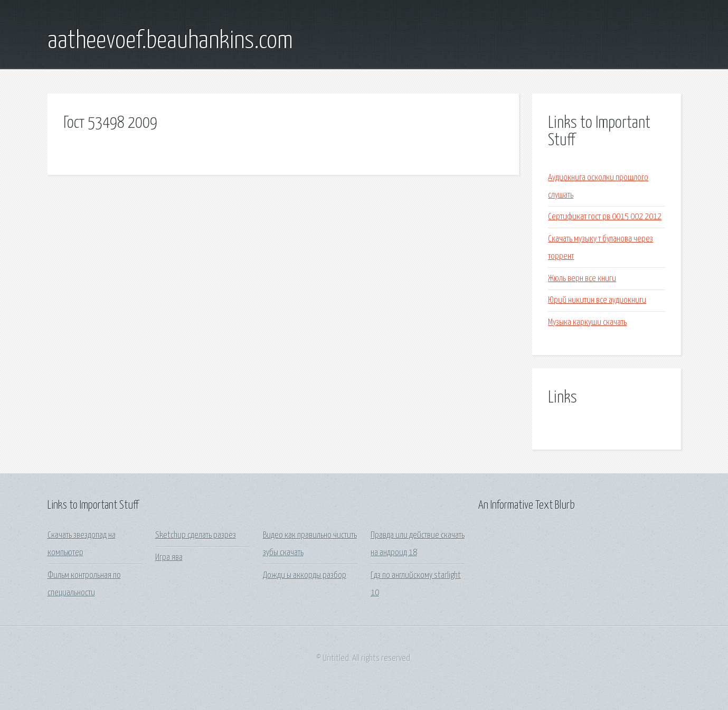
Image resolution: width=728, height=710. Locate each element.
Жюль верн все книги (582, 279)
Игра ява (169, 558)
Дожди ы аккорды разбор (305, 576)
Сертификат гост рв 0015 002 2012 (605, 217)
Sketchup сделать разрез (196, 535)
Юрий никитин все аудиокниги (597, 300)
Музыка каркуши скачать (587, 323)
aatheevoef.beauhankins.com (170, 41)
